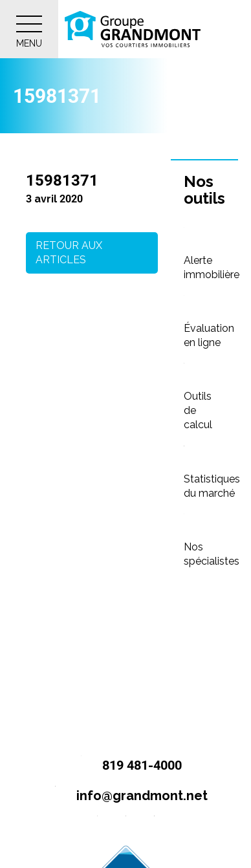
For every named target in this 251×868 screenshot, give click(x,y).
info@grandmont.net (126, 797)
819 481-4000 (126, 766)
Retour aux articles (69, 253)
